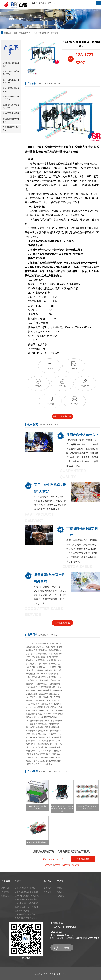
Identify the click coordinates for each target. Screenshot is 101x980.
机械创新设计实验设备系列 (11, 89)
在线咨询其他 (83, 859)
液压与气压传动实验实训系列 (11, 73)
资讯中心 (51, 3)
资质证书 (5, 896)
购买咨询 (67, 865)
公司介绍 (5, 888)
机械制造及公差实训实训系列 (11, 106)
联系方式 (61, 888)
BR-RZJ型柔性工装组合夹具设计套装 (87, 807)
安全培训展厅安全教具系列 (11, 129)
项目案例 (42, 3)
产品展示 (23, 33)
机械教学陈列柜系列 (11, 113)
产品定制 (49, 865)
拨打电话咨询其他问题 (62, 416)
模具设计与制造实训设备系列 (11, 81)
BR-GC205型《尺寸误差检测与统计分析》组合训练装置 (62, 809)
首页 (15, 33)
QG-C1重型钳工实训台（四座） (37, 807)
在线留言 (61, 896)
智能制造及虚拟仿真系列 (11, 64)
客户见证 (47, 892)
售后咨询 (76, 865)
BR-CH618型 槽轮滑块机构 (37, 842)
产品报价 (58, 865)
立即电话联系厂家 (62, 623)
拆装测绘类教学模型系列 (11, 120)
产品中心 (34, 3)
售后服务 (61, 892)
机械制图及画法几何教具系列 (11, 98)
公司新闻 (47, 888)
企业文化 (5, 892)
